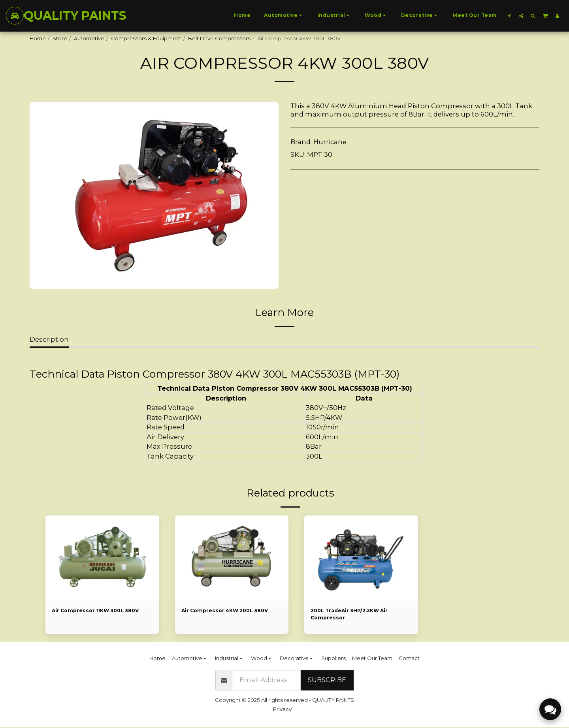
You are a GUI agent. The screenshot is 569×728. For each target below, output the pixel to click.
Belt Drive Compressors (219, 38)
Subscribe (327, 681)
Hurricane (330, 142)
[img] (102, 558)
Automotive (89, 38)
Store (60, 38)
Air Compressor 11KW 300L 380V (99, 611)
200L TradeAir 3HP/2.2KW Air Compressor (352, 615)
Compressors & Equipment (146, 38)
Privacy (282, 710)
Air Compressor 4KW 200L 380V (228, 611)
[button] (509, 16)
